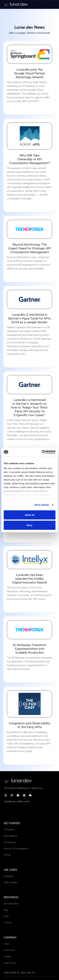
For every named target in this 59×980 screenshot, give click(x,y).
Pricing (7, 855)
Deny (29, 525)
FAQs (6, 916)
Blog (6, 910)
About (7, 944)
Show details (42, 505)
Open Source (10, 963)
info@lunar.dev (23, 801)
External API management (16, 848)
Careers (7, 956)
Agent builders (11, 882)
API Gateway (10, 842)
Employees (9, 876)
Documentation (11, 904)
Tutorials (8, 922)
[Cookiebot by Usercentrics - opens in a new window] (42, 452)
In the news (9, 950)
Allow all (29, 515)
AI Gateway (9, 829)
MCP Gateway (11, 836)
